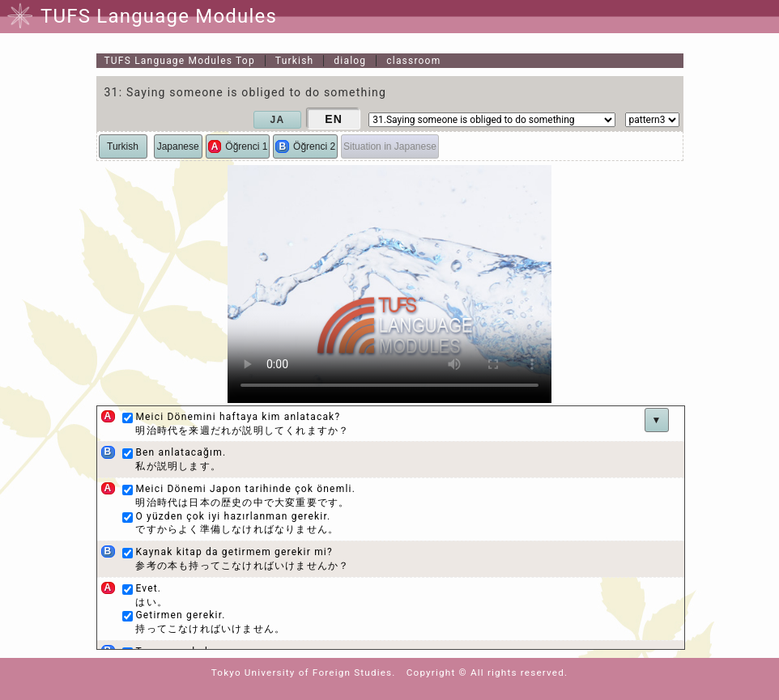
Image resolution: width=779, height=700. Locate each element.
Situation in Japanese (390, 146)
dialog (350, 61)
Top (180, 61)
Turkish (295, 61)
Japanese (178, 146)
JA (278, 120)
